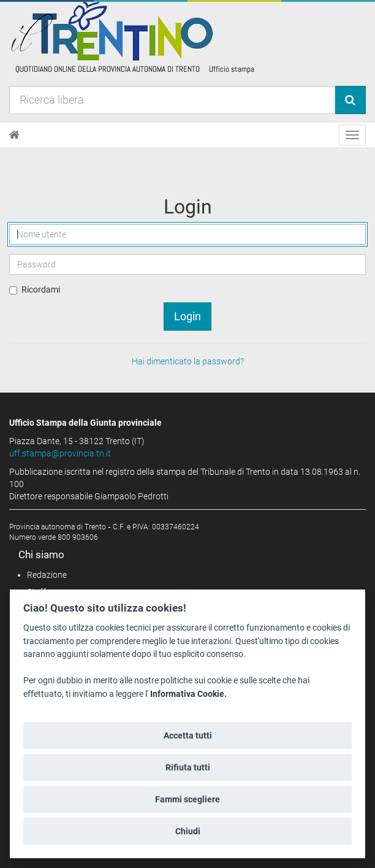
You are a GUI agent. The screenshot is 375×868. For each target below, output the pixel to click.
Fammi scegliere (187, 799)
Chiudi (188, 831)
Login (187, 316)
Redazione (47, 575)
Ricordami (41, 290)
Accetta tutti (188, 735)
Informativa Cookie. (188, 694)
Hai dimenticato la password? (188, 361)
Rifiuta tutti (188, 767)
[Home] (14, 135)
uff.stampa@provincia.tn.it (60, 453)
